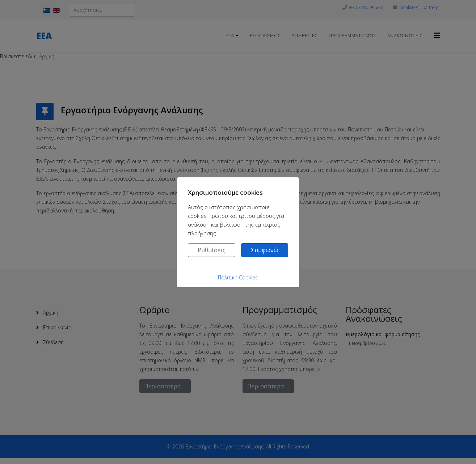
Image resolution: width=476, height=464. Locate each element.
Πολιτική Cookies (238, 277)
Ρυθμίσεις (212, 250)
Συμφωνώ (265, 250)
